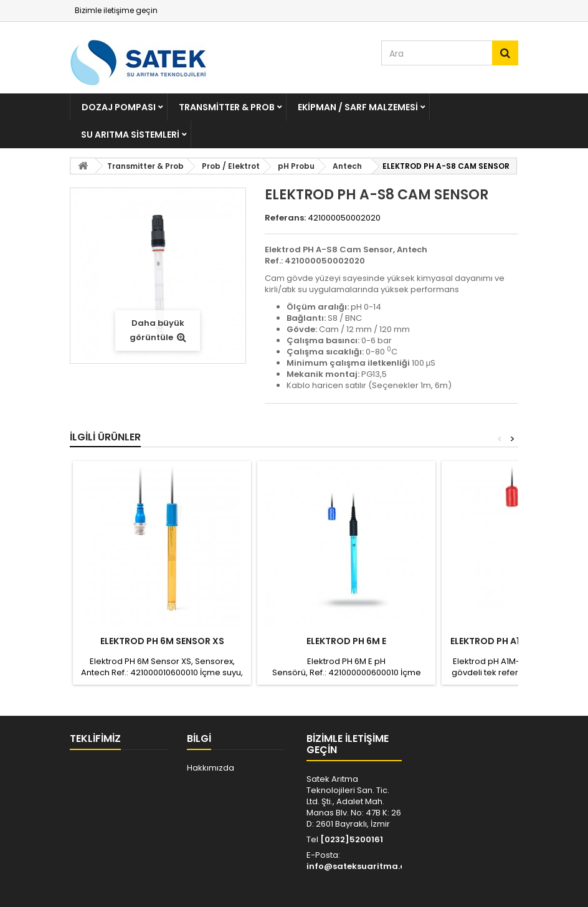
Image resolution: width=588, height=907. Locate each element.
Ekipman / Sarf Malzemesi (358, 107)
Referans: (285, 218)
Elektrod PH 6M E (346, 641)
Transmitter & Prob (227, 107)
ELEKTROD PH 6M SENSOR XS (162, 641)
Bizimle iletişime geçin (116, 10)
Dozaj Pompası (119, 107)
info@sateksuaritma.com (363, 866)
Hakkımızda (211, 768)
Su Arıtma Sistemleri (130, 135)
